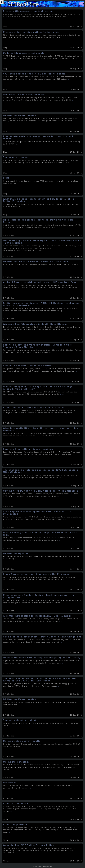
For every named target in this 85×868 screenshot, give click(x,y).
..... (68, 16)
